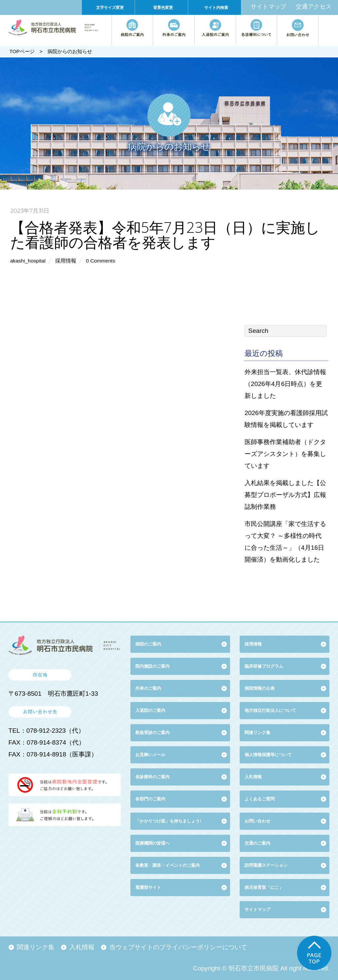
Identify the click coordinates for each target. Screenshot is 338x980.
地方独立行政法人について (270, 710)
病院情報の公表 (260, 688)
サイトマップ (268, 7)
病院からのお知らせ (70, 51)
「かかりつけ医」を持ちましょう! (168, 821)
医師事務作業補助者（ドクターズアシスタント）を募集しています (285, 454)
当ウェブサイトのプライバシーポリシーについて (178, 947)
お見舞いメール (150, 755)
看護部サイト (148, 887)
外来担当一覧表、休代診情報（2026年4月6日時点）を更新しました (285, 384)
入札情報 (82, 947)
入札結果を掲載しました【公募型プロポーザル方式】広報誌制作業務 (285, 495)
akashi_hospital (28, 261)
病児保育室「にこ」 (264, 887)
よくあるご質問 (260, 799)
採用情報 (66, 261)
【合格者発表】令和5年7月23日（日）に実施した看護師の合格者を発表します (165, 234)
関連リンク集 (257, 733)
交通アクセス (314, 7)
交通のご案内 (257, 843)
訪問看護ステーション (266, 865)
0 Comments (101, 261)
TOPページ (22, 51)
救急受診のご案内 (152, 733)
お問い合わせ (257, 821)
